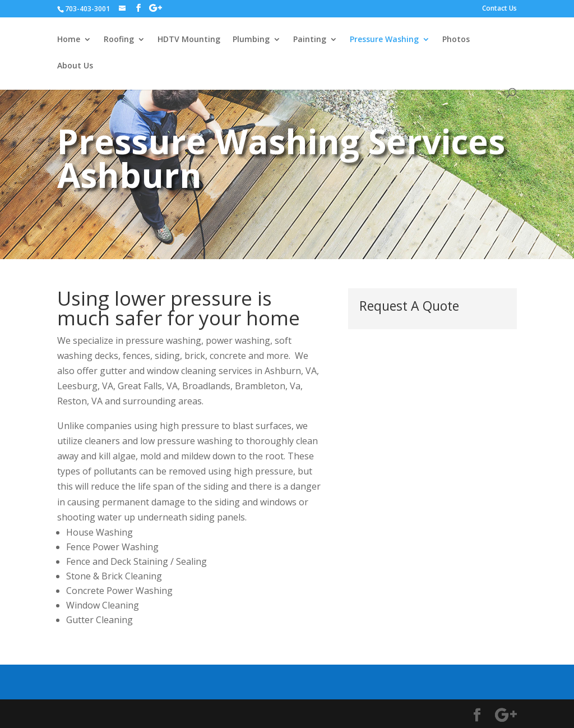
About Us (75, 66)
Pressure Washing (384, 40)
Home (69, 40)
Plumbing (251, 40)
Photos (456, 40)
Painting (310, 40)
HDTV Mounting (189, 40)
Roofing (119, 40)
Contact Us (499, 9)
